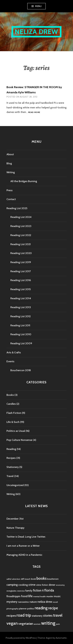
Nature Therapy (15, 528)
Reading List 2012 (21, 316)
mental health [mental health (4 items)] (40, 596)
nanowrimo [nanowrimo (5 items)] (23, 602)
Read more (34, 112)
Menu (38, 6)
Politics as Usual (16, 431)
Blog (9, 163)
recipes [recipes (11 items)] (11, 616)
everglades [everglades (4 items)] (12, 591)
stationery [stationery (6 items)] (37, 616)
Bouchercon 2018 (21, 370)
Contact (11, 199)
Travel (10, 476)
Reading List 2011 (20, 325)
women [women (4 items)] (37, 624)
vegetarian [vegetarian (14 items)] (26, 624)
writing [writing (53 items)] (48, 623)
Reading (11, 449)
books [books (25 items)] (42, 578)
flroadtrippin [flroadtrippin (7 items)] (13, 596)
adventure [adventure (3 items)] (16, 579)
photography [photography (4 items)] (12, 609)
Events (10, 361)
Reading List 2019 (21, 262)
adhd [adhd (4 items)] (9, 579)
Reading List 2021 (21, 244)
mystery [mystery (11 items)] (12, 602)
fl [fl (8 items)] (43, 591)
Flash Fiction (14, 413)
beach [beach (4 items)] (27, 579)
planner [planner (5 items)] (23, 609)
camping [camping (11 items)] (12, 585)
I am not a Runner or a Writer (23, 546)
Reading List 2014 (21, 298)
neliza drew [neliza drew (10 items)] (45, 602)
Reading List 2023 (21, 226)
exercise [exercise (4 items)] (21, 591)
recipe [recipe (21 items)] (53, 608)
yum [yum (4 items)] (58, 624)
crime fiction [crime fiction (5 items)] (42, 585)
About (10, 154)
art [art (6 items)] (23, 579)
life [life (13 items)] (30, 596)
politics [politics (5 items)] (31, 609)
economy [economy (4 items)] (60, 585)
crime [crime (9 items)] (32, 585)
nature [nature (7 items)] (33, 602)
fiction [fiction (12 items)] (37, 590)
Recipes (11, 458)
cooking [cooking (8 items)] (23, 585)
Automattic (61, 638)
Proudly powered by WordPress (21, 638)
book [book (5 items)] (33, 579)
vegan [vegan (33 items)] (12, 623)
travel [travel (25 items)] (58, 615)
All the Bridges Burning (24, 181)
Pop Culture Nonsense (19, 440)
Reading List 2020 (21, 253)
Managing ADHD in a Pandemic (24, 555)
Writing (11, 172)
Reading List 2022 (21, 235)
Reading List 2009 (21, 343)
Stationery (13, 467)
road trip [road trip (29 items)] (24, 615)
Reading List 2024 (21, 217)
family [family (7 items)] (29, 591)
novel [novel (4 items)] (55, 602)
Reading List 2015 (21, 289)
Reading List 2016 (21, 280)
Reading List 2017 (21, 271)
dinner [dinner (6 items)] (52, 585)
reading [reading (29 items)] (41, 608)
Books (10, 395)
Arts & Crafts (14, 352)
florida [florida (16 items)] (49, 590)
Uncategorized (15, 485)
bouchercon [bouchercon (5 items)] (53, 579)
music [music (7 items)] (57, 596)
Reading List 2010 (21, 334)
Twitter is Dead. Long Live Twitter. (26, 537)
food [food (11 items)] (24, 596)
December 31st (15, 519)
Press (9, 190)
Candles (11, 404)
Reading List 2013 (21, 307)
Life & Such (13, 422)
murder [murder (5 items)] (50, 596)
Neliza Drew (36, 32)
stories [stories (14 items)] (48, 615)
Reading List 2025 (17, 208)
